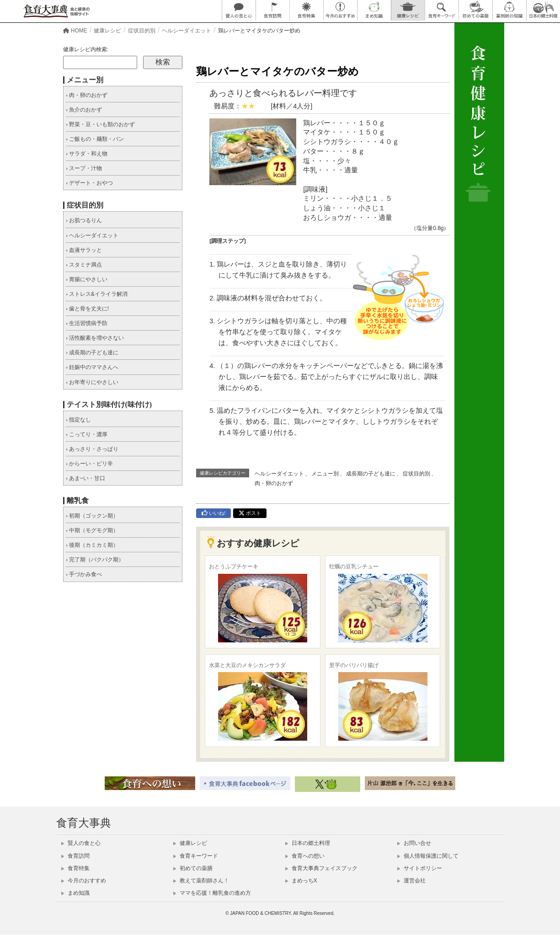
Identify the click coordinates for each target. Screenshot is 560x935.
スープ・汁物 (84, 168)
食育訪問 (75, 856)
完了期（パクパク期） (95, 560)
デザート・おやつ (89, 183)
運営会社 (411, 881)
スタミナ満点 (84, 265)
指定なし (78, 420)
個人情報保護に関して (428, 856)
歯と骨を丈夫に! (88, 309)
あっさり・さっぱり (92, 449)
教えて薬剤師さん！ (201, 881)
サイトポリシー (420, 868)
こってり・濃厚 (87, 434)
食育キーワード (196, 856)
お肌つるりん (84, 220)
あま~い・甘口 (85, 478)
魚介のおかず (84, 110)
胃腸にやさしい (87, 279)
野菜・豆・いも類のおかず (100, 124)
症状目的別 (416, 474)
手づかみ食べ (84, 574)
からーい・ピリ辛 (89, 464)
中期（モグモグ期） (92, 530)
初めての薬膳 (193, 868)
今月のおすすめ (84, 881)
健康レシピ (190, 843)
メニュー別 (325, 474)
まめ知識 (75, 893)
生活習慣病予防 (87, 323)
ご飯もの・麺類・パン (95, 139)
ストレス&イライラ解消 (97, 294)
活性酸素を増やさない (95, 338)
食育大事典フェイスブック (321, 868)
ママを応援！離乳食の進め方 (212, 893)
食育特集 (75, 868)
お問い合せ (414, 843)
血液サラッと (84, 250)
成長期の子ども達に (371, 474)
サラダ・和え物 (87, 154)
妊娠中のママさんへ (92, 367)
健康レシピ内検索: (86, 49)
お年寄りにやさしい (92, 382)
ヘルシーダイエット (279, 474)
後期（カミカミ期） (92, 545)
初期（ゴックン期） (92, 516)
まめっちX (301, 881)
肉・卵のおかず (274, 483)
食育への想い (305, 856)
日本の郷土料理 (308, 843)
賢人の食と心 (81, 843)
